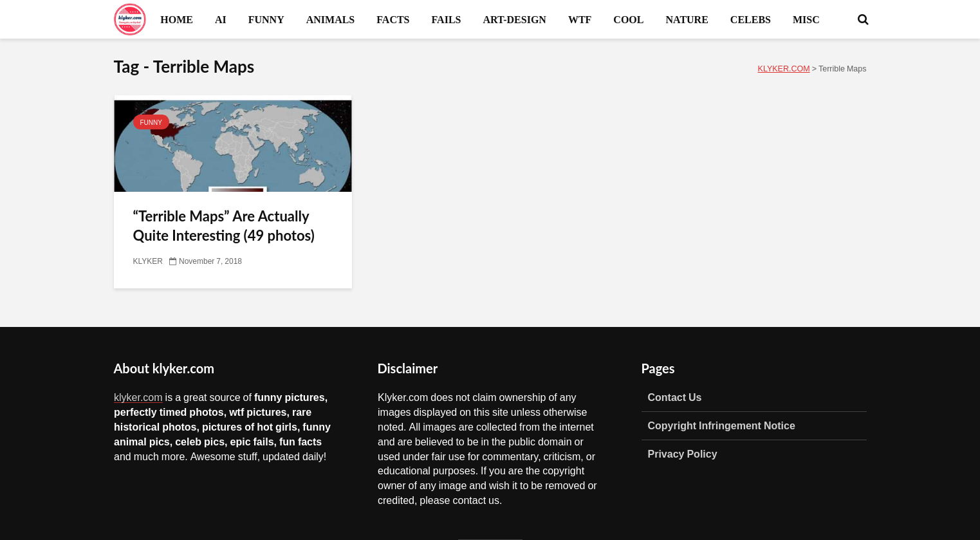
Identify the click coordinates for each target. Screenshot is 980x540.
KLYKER (148, 261)
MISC (806, 19)
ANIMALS (331, 19)
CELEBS (751, 19)
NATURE (687, 19)
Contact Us (675, 397)
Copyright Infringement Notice (722, 425)
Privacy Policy (683, 454)
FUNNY (266, 19)
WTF (580, 19)
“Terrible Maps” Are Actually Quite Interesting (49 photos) (224, 226)
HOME (177, 19)
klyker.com (138, 397)
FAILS (447, 19)
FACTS (393, 19)
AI (221, 19)
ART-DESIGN (514, 19)
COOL (628, 19)
